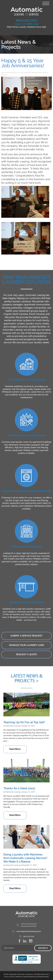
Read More (15, 749)
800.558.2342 (27, 20)
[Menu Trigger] (46, 3)
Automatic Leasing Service (27, 11)
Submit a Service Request (27, 636)
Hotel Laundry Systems (27, 547)
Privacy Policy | (10, 977)
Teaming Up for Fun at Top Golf (24, 722)
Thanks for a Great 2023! (19, 788)
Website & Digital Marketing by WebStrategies (32, 977)
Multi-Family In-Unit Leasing (26, 380)
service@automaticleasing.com (29, 931)
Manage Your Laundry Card (27, 645)
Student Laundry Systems (27, 602)
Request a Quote (26, 654)
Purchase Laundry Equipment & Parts (26, 491)
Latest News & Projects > (27, 679)
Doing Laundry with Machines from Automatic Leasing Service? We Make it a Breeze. (25, 858)
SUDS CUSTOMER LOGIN (27, 24)
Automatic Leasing (30, 73)
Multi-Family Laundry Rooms (27, 435)
